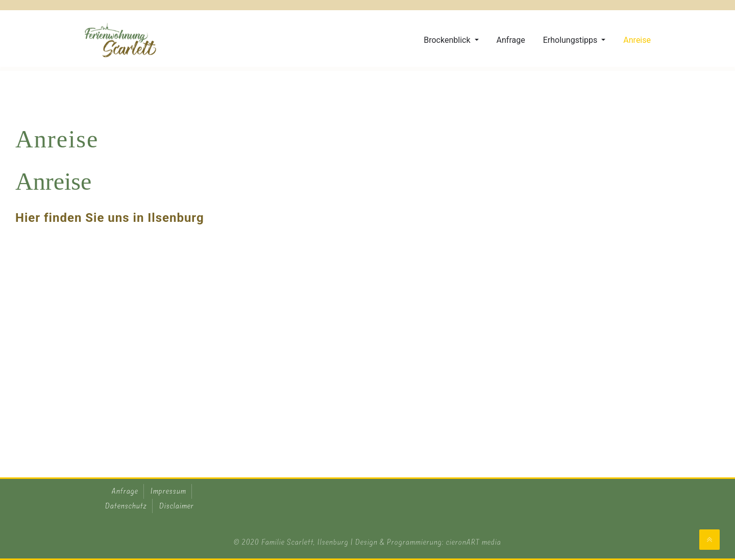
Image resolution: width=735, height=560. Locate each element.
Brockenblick (448, 40)
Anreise (637, 40)
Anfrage (511, 40)
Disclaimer (177, 506)
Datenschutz (126, 506)
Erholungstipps (571, 40)
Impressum (168, 491)
